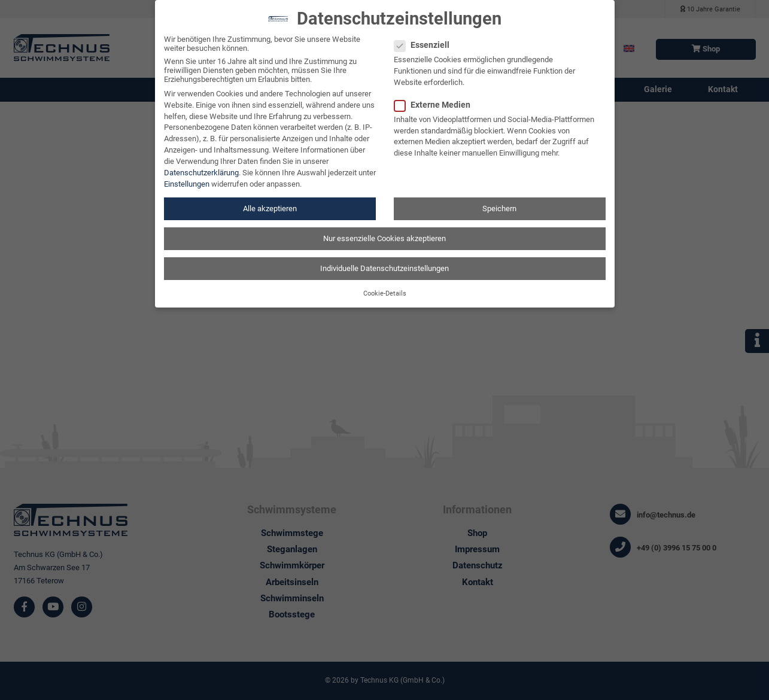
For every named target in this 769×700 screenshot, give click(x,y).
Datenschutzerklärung (201, 165)
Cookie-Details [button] (385, 286)
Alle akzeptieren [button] (270, 201)
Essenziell (425, 38)
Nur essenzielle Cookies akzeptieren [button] (384, 231)
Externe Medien (436, 97)
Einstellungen (187, 176)
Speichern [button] (499, 201)
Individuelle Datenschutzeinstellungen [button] (384, 261)
